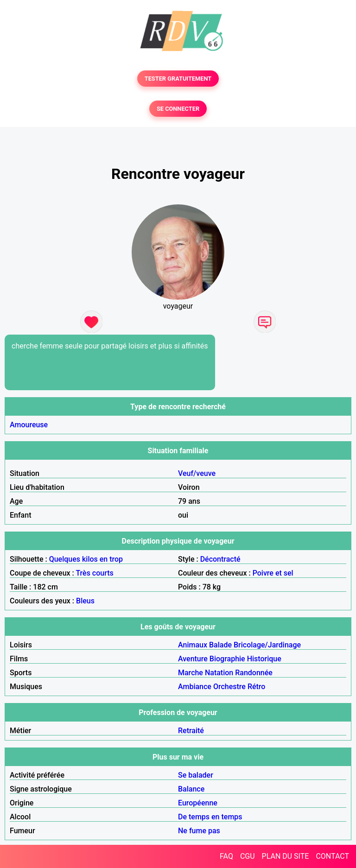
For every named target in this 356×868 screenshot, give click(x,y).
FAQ (226, 856)
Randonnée (254, 673)
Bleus (85, 601)
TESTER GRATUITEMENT (178, 79)
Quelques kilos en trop (86, 559)
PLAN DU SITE (286, 856)
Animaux (193, 645)
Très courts (94, 573)
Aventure (193, 659)
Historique (264, 659)
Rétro (257, 687)
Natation (219, 673)
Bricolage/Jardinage (267, 645)
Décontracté (220, 559)
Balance (191, 789)
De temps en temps (210, 817)
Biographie (227, 659)
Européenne (198, 803)
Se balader (196, 775)
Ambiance (195, 687)
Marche (191, 673)
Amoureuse (29, 425)
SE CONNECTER (178, 109)
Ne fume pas (199, 831)
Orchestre (229, 687)
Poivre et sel (273, 573)
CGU (248, 856)
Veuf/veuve (197, 473)
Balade (220, 645)
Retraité (191, 731)
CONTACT (332, 856)
